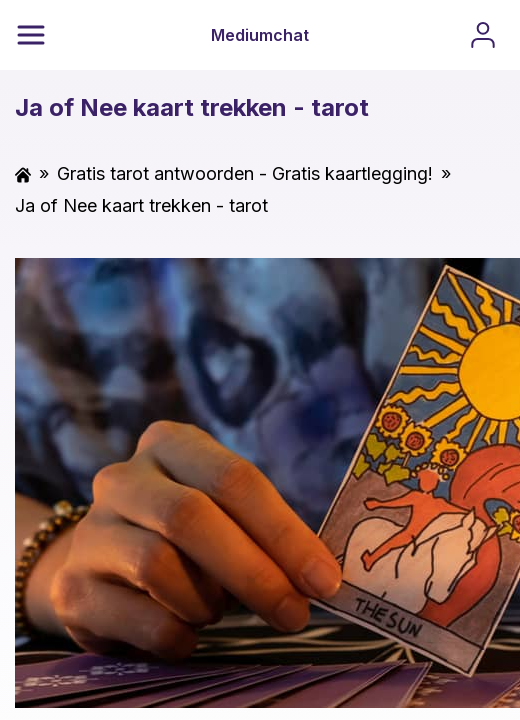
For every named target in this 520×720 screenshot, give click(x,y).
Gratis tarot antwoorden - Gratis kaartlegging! (245, 173)
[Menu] (31, 35)
